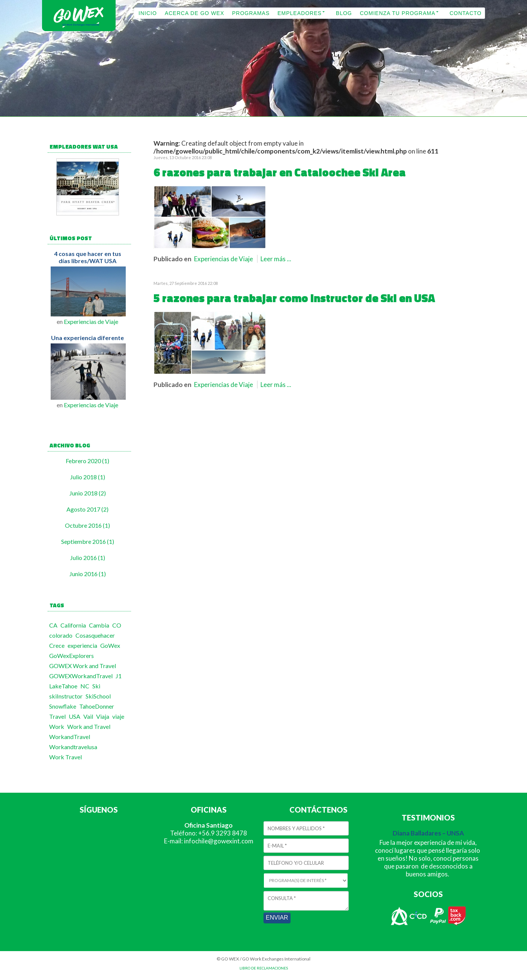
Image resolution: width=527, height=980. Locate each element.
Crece (57, 645)
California (73, 625)
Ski (96, 686)
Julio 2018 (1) (88, 477)
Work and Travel (89, 726)
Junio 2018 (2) (88, 493)
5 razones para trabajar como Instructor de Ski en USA (294, 298)
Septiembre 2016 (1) (88, 541)
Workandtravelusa (73, 747)
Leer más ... (276, 259)
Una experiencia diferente (87, 338)
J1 (119, 676)
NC (85, 686)
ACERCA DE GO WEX (194, 13)
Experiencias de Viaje (91, 321)
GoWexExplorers (72, 656)
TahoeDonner (97, 706)
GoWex (110, 645)
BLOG (344, 13)
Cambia (99, 625)
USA (75, 716)
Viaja (103, 716)
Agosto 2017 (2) (87, 509)
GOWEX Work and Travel (83, 666)
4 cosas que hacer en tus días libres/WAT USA (88, 257)
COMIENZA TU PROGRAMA (398, 13)
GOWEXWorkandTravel (81, 676)
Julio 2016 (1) (88, 558)
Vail (88, 716)
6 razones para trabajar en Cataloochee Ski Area (280, 172)
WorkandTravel (70, 737)
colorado (61, 635)
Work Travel (65, 757)
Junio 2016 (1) (88, 574)
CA (53, 625)
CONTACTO (466, 13)
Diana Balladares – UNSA (428, 833)
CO (117, 625)
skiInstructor (66, 696)
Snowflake (63, 706)
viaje (118, 716)
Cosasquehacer (95, 635)
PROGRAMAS (251, 13)
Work (57, 726)
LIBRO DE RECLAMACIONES (264, 968)
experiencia (82, 645)
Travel (57, 716)
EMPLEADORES (300, 13)
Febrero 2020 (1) (87, 461)
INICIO (148, 13)
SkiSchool (98, 696)
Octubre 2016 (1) (87, 525)
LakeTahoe (63, 686)
